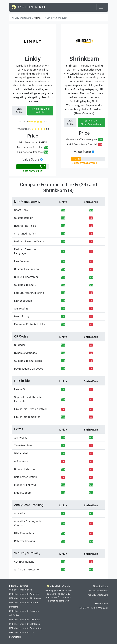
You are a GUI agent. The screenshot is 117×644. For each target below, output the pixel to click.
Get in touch (102, 603)
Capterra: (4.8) (33, 122)
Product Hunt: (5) (33, 129)
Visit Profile (19, 111)
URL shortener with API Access (25, 598)
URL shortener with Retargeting (26, 628)
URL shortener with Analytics (24, 594)
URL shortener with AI (20, 590)
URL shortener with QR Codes (24, 624)
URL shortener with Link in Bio (25, 620)
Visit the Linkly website (40, 111)
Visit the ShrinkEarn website (91, 122)
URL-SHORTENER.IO (28, 7)
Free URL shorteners (97, 595)
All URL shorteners (98, 591)
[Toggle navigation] (101, 7)
